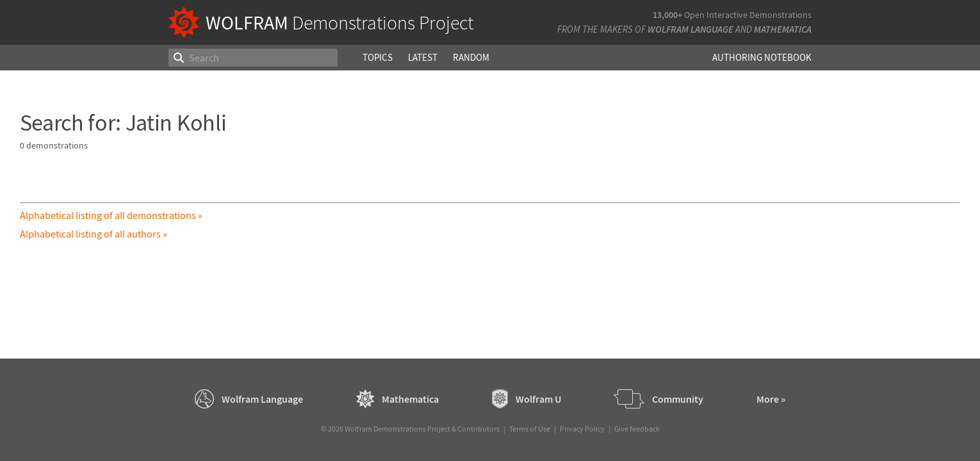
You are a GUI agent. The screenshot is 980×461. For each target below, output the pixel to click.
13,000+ (667, 15)
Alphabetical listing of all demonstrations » (111, 215)
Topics (378, 57)
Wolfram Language (690, 29)
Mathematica (783, 29)
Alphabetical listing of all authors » (94, 234)
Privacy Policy (582, 429)
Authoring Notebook (762, 57)
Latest (423, 57)
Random (471, 57)
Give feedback (637, 429)
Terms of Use (530, 429)
